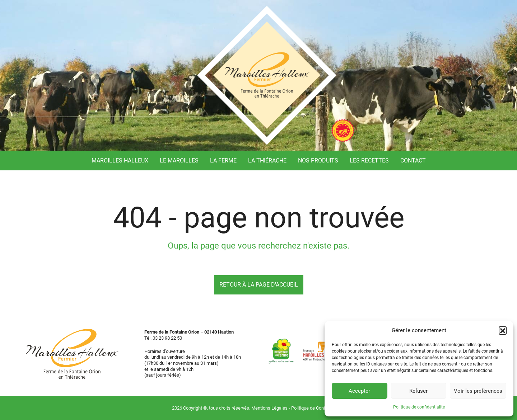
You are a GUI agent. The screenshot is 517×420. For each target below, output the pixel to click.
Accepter (359, 391)
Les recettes (369, 161)
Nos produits (318, 161)
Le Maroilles (179, 161)
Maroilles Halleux (120, 161)
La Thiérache (267, 161)
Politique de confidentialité (419, 407)
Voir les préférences (478, 391)
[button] (503, 330)
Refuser (418, 391)
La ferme (223, 161)
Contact (413, 161)
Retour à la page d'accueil (259, 285)
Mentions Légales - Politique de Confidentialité (298, 408)
